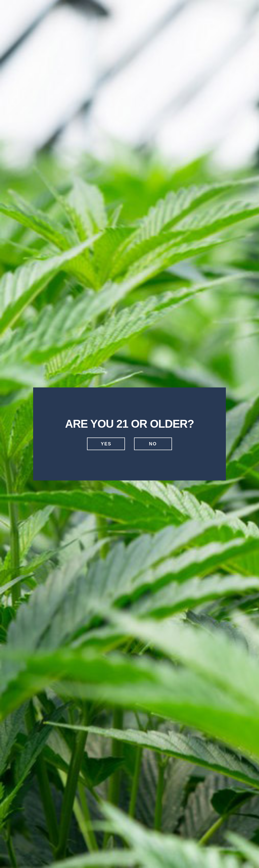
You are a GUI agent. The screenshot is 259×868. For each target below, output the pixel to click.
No (153, 444)
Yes (106, 444)
